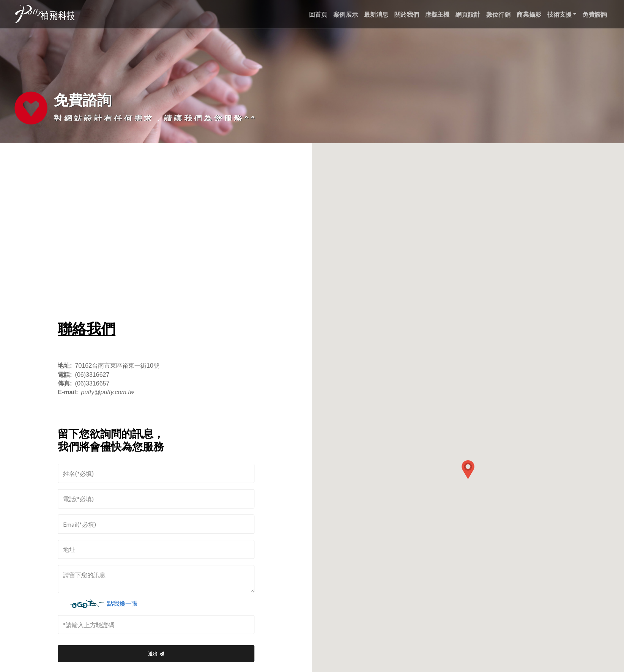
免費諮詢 (595, 14)
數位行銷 (499, 14)
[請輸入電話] (159, 499)
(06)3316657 (95, 383)
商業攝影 (529, 14)
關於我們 (407, 14)
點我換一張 (125, 604)
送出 (159, 654)
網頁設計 (468, 14)
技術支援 (560, 14)
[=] (159, 473)
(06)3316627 (95, 375)
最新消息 (376, 14)
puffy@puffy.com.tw (111, 392)
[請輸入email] (159, 524)
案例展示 (346, 14)
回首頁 (318, 14)
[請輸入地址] (159, 550)
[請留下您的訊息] (159, 579)
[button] (468, 470)
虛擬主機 (437, 14)
